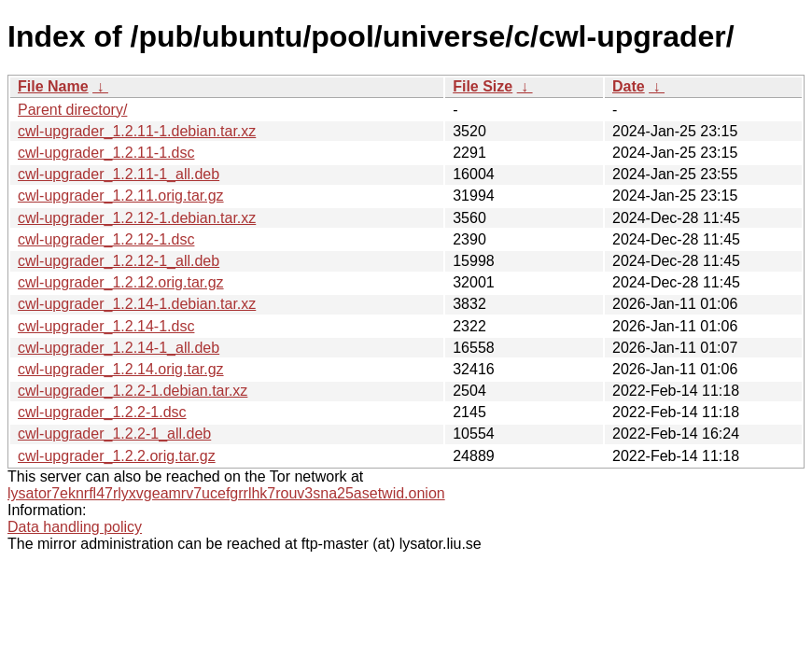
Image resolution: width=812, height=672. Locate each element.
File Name (53, 86)
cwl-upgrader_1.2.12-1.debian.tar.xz (137, 218)
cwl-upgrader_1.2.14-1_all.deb (119, 348)
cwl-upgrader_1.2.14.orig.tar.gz (121, 369)
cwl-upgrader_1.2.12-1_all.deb (119, 261)
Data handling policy (75, 527)
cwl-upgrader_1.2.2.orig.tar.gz (117, 456)
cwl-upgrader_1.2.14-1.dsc (106, 326)
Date (629, 86)
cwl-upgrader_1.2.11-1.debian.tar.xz (137, 131)
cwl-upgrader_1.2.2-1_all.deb (114, 434)
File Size (483, 86)
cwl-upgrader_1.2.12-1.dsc (106, 239)
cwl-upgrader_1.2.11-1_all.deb (119, 174)
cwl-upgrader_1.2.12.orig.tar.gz (121, 282)
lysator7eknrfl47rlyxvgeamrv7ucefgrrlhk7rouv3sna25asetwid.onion (226, 493)
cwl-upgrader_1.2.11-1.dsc (106, 153)
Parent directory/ (72, 110)
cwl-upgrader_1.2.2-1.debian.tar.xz (133, 391)
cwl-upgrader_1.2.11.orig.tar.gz (121, 196)
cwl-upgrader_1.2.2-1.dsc (102, 412)
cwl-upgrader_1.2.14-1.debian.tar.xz (137, 304)
